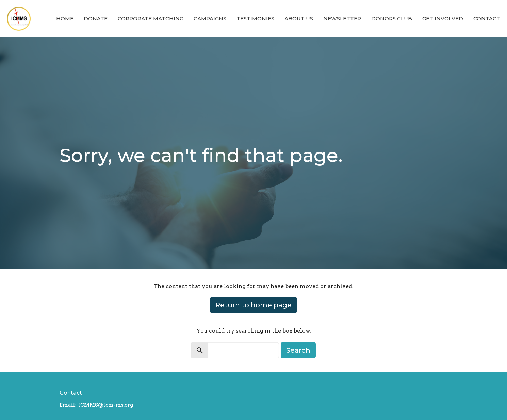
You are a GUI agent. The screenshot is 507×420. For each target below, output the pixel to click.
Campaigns (210, 19)
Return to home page (253, 305)
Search (298, 350)
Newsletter (342, 19)
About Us (299, 19)
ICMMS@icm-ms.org (106, 405)
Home (65, 19)
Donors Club (392, 19)
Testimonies (255, 19)
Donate (96, 19)
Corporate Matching (151, 19)
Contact (487, 19)
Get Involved (443, 19)
